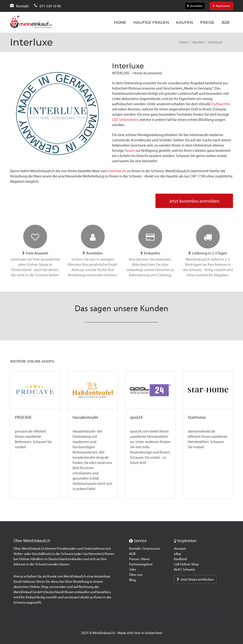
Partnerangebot (141, 564)
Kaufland (180, 559)
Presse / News (139, 559)
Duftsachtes (221, 104)
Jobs (133, 569)
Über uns (136, 575)
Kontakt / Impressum (145, 549)
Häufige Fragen (151, 22)
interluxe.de (117, 171)
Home (120, 22)
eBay (178, 554)
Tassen (130, 150)
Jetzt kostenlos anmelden (194, 201)
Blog (132, 580)
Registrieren (221, 6)
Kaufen (185, 22)
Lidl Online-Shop (186, 564)
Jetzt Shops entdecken (195, 579)
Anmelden (195, 6)
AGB (132, 554)
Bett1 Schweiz (184, 569)
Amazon (180, 549)
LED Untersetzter (125, 120)
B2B (226, 22)
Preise (207, 22)
